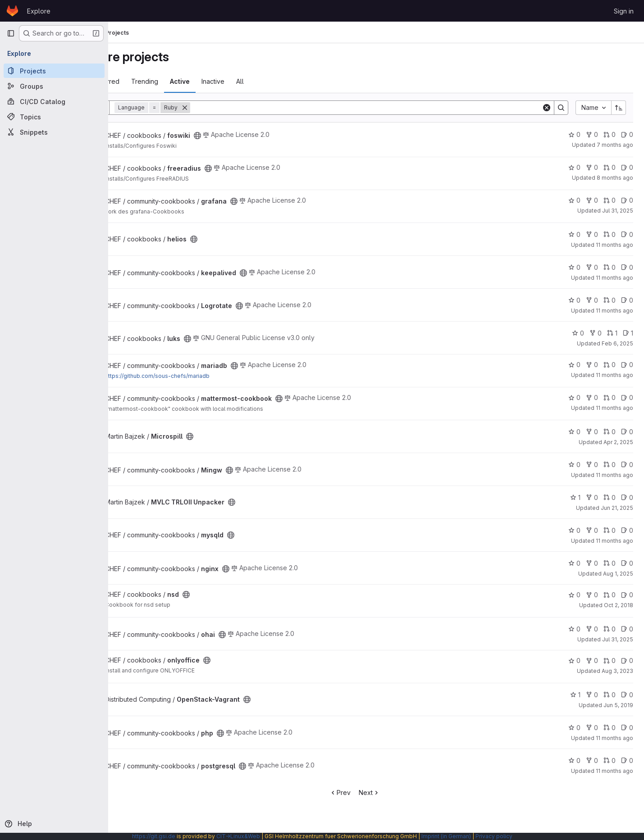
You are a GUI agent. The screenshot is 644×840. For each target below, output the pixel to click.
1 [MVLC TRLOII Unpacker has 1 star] (575, 497)
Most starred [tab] (144, 81)
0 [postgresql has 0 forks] (592, 761)
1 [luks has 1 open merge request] (612, 333)
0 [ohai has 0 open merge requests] (610, 629)
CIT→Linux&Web (238, 836)
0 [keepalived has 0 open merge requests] (610, 267)
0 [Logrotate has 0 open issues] (627, 300)
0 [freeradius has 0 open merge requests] (610, 167)
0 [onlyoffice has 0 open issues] (627, 661)
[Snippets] (54, 132)
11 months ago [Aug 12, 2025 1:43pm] (614, 771)
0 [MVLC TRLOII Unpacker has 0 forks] (592, 497)
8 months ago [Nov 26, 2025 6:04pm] (615, 178)
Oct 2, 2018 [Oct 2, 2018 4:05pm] (619, 605)
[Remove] (228, 108)
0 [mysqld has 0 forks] (592, 530)
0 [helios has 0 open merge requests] (610, 234)
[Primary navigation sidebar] (11, 33)
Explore (39, 11)
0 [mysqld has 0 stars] (574, 530)
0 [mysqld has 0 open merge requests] (610, 530)
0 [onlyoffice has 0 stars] (574, 661)
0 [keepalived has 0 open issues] (627, 267)
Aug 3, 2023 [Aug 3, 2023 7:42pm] (617, 671)
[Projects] (54, 71)
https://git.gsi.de (154, 836)
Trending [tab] (187, 81)
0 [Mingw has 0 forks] (592, 465)
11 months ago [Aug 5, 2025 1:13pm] (614, 475)
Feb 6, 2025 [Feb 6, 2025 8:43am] (617, 343)
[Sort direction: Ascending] (619, 108)
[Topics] (54, 117)
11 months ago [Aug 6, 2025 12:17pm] (614, 375)
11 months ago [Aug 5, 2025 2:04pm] (614, 311)
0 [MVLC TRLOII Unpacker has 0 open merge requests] (610, 497)
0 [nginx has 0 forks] (592, 563)
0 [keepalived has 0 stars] (574, 267)
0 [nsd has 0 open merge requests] (610, 595)
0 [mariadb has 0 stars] (574, 365)
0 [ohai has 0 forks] (592, 629)
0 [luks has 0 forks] (596, 333)
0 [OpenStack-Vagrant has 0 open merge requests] (610, 695)
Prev (362, 792)
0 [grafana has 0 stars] (574, 200)
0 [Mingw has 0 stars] (574, 465)
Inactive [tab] (256, 81)
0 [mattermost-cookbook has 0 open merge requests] (610, 397)
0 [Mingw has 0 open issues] (627, 465)
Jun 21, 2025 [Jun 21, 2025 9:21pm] (617, 508)
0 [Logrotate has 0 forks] (592, 300)
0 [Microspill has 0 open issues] (627, 432)
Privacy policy (494, 836)
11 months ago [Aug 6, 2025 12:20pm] (614, 408)
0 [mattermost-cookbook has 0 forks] (592, 397)
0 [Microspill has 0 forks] (592, 432)
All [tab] (283, 81)
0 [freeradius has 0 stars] (574, 167)
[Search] (387, 108)
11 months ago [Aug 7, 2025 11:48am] (614, 278)
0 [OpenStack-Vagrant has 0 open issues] (627, 695)
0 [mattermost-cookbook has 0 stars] (574, 397)
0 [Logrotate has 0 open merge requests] (610, 300)
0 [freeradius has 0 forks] (592, 167)
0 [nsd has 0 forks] (592, 595)
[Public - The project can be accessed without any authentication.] (240, 136)
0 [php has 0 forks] (592, 728)
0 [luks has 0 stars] (578, 333)
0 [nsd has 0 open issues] (627, 595)
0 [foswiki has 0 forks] (592, 134)
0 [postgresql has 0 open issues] (627, 761)
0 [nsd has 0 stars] (574, 595)
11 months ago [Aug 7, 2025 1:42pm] (614, 245)
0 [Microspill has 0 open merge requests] (610, 432)
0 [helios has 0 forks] (592, 234)
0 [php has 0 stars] (574, 728)
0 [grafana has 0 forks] (592, 200)
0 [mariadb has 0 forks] (592, 365)
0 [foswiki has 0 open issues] (627, 134)
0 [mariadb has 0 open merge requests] (610, 365)
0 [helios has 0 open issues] (627, 234)
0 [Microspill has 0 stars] (574, 432)
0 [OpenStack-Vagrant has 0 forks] (592, 695)
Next (391, 792)
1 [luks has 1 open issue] (628, 333)
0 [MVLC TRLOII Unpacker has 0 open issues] (627, 497)
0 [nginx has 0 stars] (574, 563)
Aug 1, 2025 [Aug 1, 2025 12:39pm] (618, 574)
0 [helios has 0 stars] (574, 234)
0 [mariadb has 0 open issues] (627, 365)
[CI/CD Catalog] (54, 101)
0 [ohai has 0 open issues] (627, 629)
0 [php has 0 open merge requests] (610, 728)
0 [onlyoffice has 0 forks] (592, 661)
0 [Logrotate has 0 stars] (574, 300)
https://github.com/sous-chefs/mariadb (200, 376)
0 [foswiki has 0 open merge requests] (610, 134)
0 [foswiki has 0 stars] (574, 134)
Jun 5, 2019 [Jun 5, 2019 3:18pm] (618, 705)
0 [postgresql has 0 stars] (574, 761)
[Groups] (54, 86)
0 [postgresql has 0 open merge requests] (610, 761)
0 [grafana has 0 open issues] (627, 200)
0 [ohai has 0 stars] (574, 629)
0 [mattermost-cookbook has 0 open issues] (627, 397)
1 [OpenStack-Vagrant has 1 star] (575, 695)
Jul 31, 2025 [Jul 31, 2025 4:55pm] (618, 211)
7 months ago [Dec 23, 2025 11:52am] (615, 145)
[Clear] (547, 108)
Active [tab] (223, 81)
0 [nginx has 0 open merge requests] (610, 563)
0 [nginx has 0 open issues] (627, 563)
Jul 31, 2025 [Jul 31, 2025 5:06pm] (618, 639)
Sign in (624, 11)
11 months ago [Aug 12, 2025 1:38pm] (614, 738)
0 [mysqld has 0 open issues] (627, 530)
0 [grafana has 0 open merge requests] (610, 200)
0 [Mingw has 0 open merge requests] (610, 465)
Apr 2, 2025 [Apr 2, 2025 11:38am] (618, 442)
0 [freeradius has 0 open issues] (627, 167)
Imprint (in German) (446, 836)
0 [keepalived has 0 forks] (592, 267)
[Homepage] (12, 11)
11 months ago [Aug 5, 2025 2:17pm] (614, 541)
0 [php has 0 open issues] (627, 728)
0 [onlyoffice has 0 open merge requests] (610, 661)
